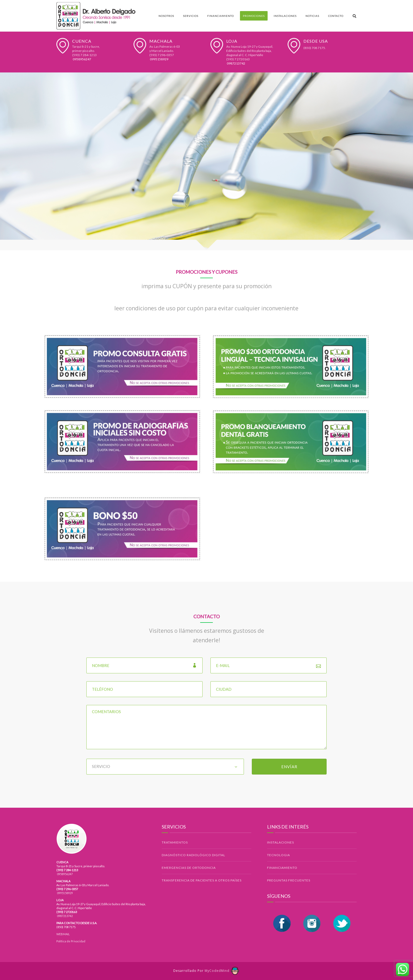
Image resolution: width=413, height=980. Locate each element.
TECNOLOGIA (279, 855)
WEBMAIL (63, 934)
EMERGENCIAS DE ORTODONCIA (189, 868)
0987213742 (236, 63)
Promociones (254, 16)
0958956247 (82, 59)
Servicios (191, 16)
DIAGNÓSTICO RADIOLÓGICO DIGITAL (193, 855)
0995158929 (159, 59)
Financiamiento (221, 16)
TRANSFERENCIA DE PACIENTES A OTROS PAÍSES (202, 880)
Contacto (336, 16)
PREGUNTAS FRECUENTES (289, 880)
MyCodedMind (222, 971)
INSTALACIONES (281, 842)
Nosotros (166, 16)
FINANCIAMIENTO (282, 868)
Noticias (312, 16)
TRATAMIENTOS (175, 842)
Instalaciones (285, 16)
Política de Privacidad (71, 941)
